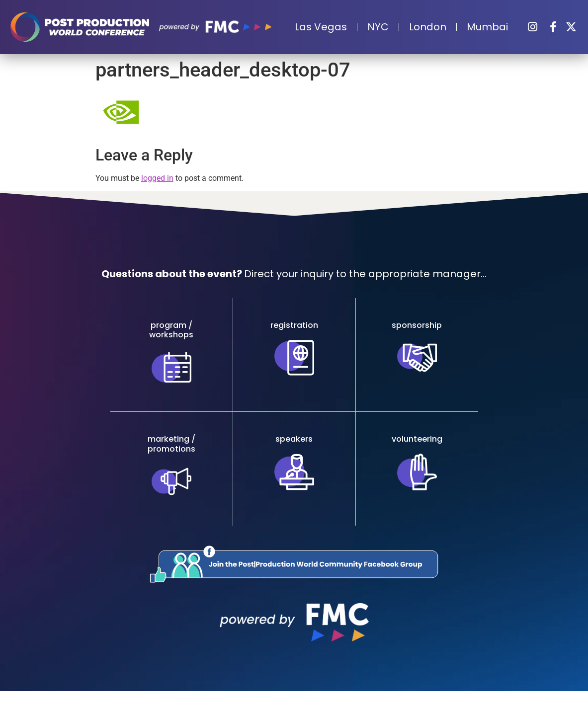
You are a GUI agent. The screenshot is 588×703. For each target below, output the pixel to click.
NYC (378, 27)
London (428, 27)
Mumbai (487, 27)
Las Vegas (321, 27)
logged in (157, 178)
